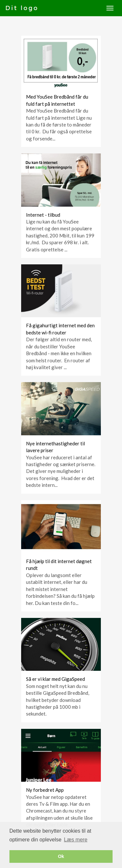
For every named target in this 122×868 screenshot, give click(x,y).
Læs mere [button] (76, 840)
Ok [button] (61, 856)
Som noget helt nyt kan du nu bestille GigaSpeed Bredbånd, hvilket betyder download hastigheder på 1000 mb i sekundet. (58, 700)
